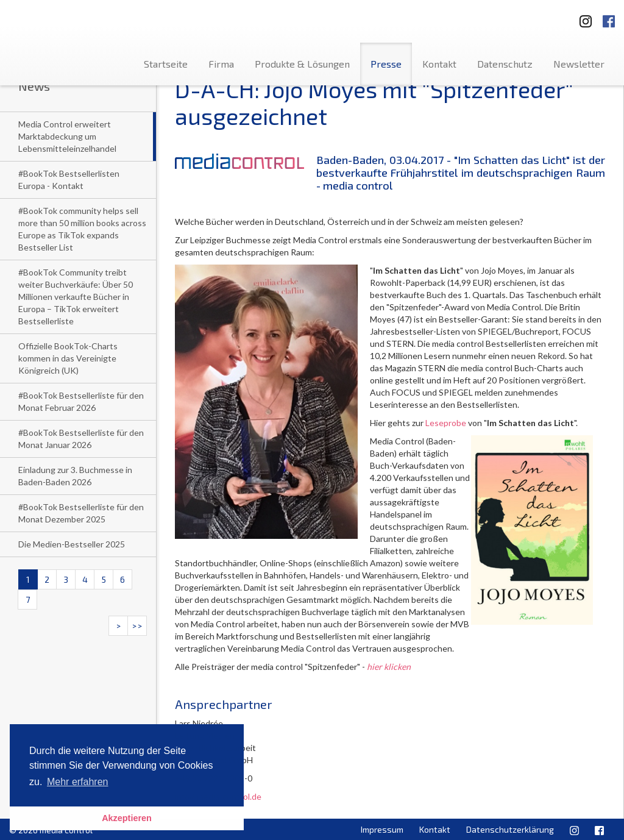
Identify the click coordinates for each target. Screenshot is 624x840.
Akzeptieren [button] (127, 818)
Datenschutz (505, 64)
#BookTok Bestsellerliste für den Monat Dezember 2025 (81, 513)
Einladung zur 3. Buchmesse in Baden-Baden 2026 (75, 476)
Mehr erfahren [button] (78, 782)
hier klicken (389, 667)
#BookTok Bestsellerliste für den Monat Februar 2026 (81, 401)
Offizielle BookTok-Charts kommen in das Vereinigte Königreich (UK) (68, 358)
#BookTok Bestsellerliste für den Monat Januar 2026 (81, 439)
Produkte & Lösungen (302, 64)
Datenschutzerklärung (510, 829)
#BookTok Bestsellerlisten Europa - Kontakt (69, 180)
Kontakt (439, 64)
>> (137, 626)
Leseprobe (446, 423)
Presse (386, 64)
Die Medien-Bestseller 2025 (72, 544)
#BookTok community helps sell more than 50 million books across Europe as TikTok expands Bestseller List (82, 229)
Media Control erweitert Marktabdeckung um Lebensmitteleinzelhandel (67, 136)
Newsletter (579, 64)
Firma (221, 64)
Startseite (166, 64)
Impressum (382, 829)
